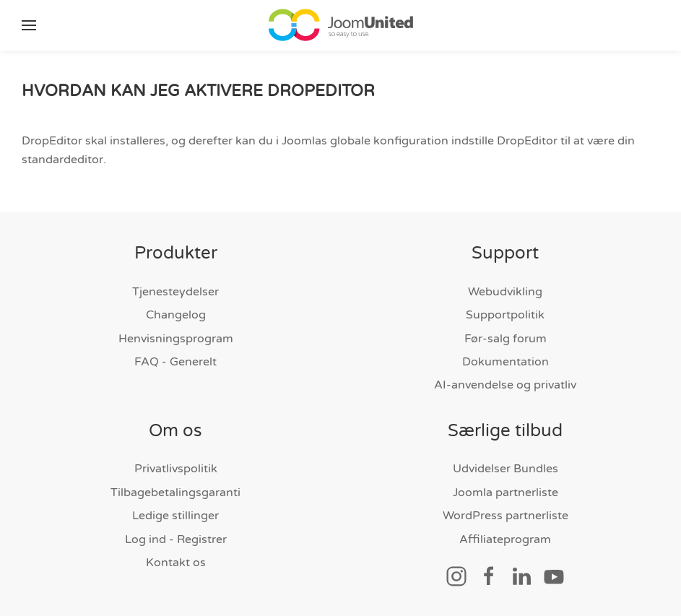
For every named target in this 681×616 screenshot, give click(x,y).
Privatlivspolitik (176, 469)
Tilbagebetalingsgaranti (175, 493)
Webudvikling (505, 292)
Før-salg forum (506, 339)
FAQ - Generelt (175, 362)
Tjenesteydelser (175, 292)
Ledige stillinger (175, 516)
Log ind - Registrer (176, 539)
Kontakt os (176, 563)
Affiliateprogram (505, 539)
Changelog (176, 315)
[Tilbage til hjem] (341, 25)
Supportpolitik (505, 315)
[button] (29, 25)
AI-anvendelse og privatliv (505, 385)
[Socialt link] (456, 576)
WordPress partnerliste (506, 516)
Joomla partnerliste (506, 493)
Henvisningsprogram (176, 339)
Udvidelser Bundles (506, 469)
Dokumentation (506, 362)
